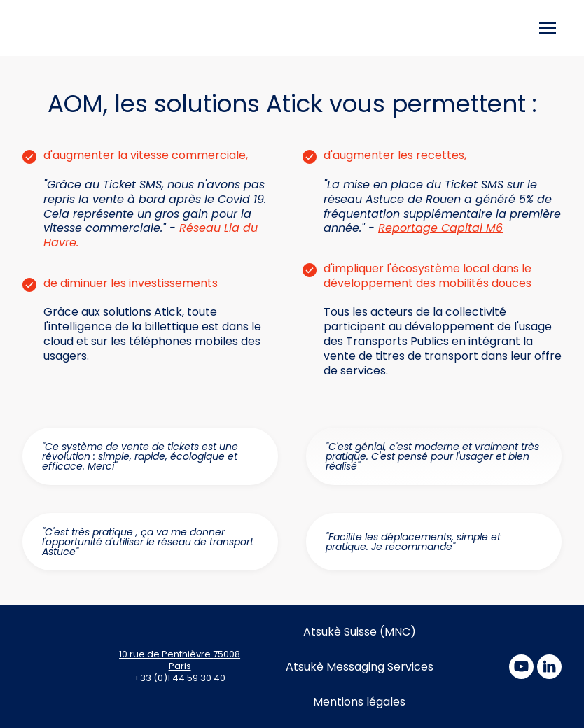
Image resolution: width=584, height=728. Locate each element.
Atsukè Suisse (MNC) (360, 632)
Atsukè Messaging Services (360, 667)
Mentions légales (359, 702)
